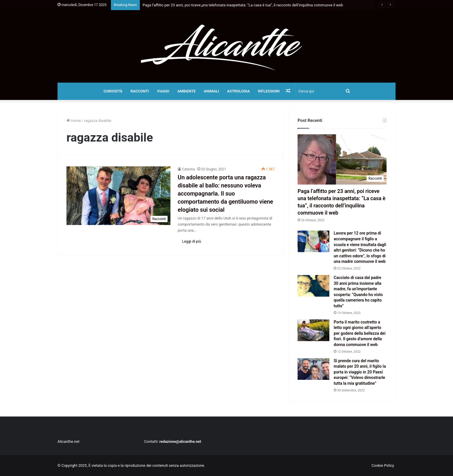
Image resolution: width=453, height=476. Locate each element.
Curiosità (113, 91)
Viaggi (163, 91)
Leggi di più (192, 241)
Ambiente (187, 91)
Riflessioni (269, 91)
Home (74, 121)
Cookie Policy (383, 465)
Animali (211, 91)
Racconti (140, 91)
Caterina (189, 169)
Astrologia (238, 91)
